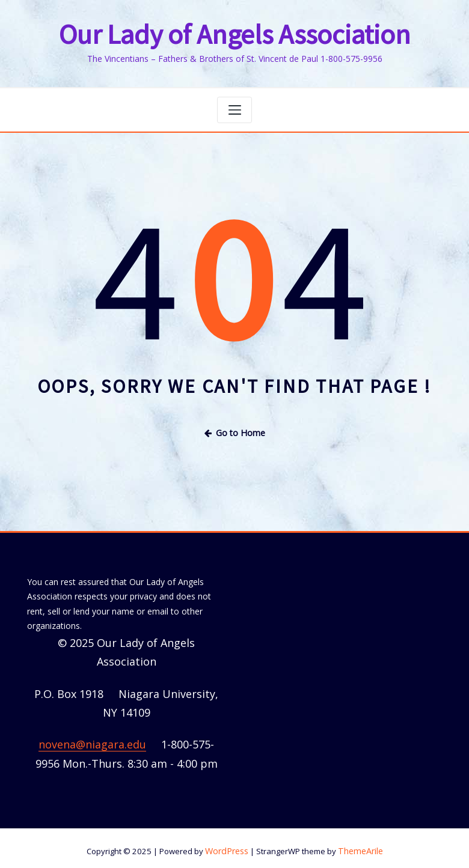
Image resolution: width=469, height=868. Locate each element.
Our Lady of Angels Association (235, 33)
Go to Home (234, 428)
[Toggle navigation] (234, 107)
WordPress (228, 845)
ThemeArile (359, 845)
